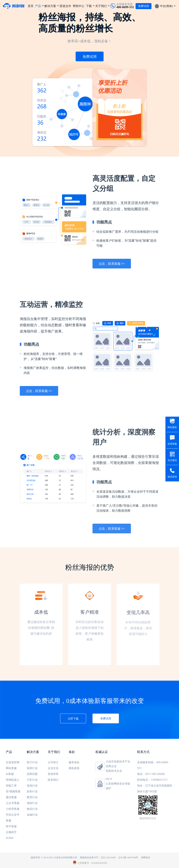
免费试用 (90, 57)
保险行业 (32, 803)
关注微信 (172, 460)
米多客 (15, 6)
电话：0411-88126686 (151, 774)
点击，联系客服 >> (112, 268)
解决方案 (50, 6)
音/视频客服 (13, 791)
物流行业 (32, 809)
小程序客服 (13, 809)
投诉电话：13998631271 (152, 780)
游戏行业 (32, 785)
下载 (89, 6)
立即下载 (73, 719)
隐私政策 (74, 768)
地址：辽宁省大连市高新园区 (155, 785)
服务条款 (74, 762)
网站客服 (11, 768)
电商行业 (32, 768)
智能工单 (11, 785)
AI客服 (10, 774)
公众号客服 (13, 803)
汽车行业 (32, 780)
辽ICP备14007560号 (128, 858)
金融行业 (32, 815)
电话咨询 (172, 477)
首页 (31, 6)
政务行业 (32, 791)
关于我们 (101, 6)
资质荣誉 (53, 774)
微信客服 (11, 797)
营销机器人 (13, 780)
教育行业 (32, 797)
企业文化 (53, 768)
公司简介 (53, 762)
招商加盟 (32, 774)
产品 (38, 6)
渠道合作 (65, 6)
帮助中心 (79, 6)
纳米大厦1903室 (147, 791)
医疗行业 (32, 762)
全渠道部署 (13, 762)
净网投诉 (145, 858)
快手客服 (11, 826)
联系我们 (53, 780)
